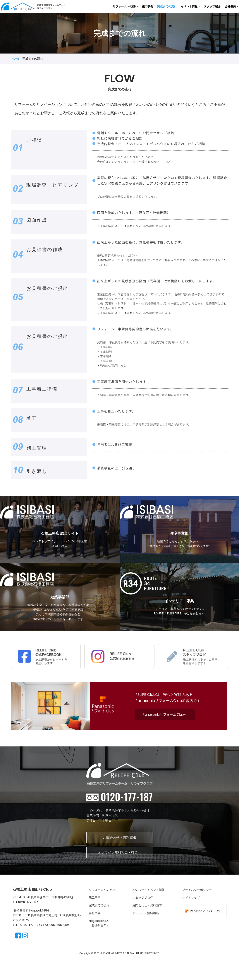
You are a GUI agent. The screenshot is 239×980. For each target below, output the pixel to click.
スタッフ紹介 (212, 6)
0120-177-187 (30, 946)
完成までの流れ (167, 6)
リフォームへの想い (125, 6)
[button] (199, 6)
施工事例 (147, 6)
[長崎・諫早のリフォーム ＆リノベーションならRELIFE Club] (34, 6)
